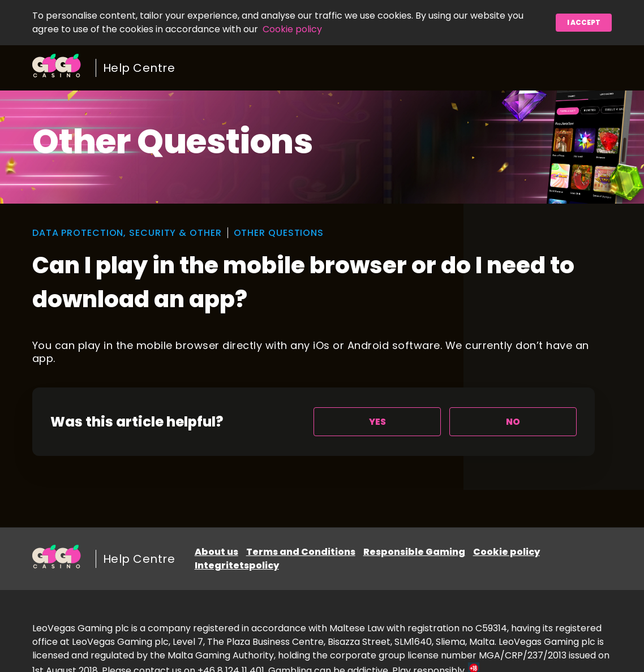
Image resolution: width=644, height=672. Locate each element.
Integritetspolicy (237, 565)
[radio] (377, 422)
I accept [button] (584, 22)
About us (216, 552)
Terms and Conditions (301, 552)
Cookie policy (292, 29)
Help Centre (139, 68)
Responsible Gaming (414, 552)
